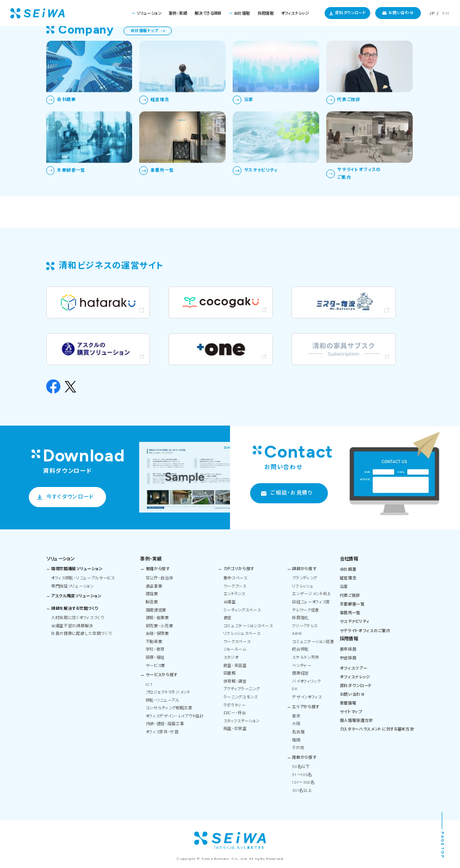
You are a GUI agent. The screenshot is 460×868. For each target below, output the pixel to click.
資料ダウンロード (350, 13)
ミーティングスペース (242, 610)
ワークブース (235, 586)
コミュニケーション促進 (313, 642)
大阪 (296, 724)
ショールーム (235, 649)
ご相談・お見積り (291, 493)
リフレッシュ (303, 586)
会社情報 (242, 13)
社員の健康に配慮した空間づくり (81, 633)
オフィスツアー (354, 668)
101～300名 (303, 782)
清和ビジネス (341, 39)
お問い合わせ (401, 13)
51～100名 (302, 775)
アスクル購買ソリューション (76, 596)
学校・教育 (155, 649)
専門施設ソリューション (72, 586)
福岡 (296, 740)
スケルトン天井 (306, 657)
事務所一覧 (350, 613)
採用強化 (300, 618)
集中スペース (235, 578)
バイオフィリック (306, 681)
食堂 (228, 618)
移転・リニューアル (163, 700)
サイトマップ (351, 712)
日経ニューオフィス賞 (311, 602)
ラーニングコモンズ (241, 697)
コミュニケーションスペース (248, 626)
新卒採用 (348, 649)
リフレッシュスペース (242, 633)
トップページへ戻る (66, 176)
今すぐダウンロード (70, 497)
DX (295, 689)
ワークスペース (237, 642)
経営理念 (348, 578)
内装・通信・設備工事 (165, 724)
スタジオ (231, 657)
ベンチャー (302, 666)
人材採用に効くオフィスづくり (77, 618)
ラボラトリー (235, 705)
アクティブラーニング (242, 689)
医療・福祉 (155, 657)
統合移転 (300, 649)
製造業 (152, 602)
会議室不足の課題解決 (72, 626)
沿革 (344, 587)
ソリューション (149, 13)
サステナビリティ (355, 622)
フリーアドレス (305, 626)
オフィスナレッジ (295, 13)
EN (446, 13)
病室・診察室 (235, 729)
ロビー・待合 (235, 713)
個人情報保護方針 (356, 720)
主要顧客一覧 (352, 604)
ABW (297, 633)
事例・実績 (178, 13)
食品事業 (154, 586)
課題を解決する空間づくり (74, 608)
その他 (298, 748)
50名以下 (301, 767)
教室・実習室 (235, 666)
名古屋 (298, 732)
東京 (296, 716)
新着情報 (348, 703)
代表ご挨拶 (350, 595)
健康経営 (300, 673)
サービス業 (156, 666)
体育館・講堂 (235, 681)
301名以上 (302, 791)
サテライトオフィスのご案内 (365, 631)
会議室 (230, 602)
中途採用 (348, 658)
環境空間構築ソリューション (77, 569)
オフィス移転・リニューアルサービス (83, 578)
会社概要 (348, 569)
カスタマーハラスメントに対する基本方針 (377, 729)
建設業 (152, 594)
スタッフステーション (241, 721)
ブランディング (304, 578)
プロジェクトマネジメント (168, 692)
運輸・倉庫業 (157, 618)
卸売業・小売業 (160, 626)
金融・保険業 (157, 633)
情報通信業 (156, 610)
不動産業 (154, 642)
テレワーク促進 (306, 610)
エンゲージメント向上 (312, 594)
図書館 (230, 673)
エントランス (234, 594)
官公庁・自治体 (160, 578)
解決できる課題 (208, 13)
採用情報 (266, 13)
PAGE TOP (443, 845)
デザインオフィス (307, 697)
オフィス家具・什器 (162, 732)
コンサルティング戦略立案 (169, 708)
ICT (150, 685)
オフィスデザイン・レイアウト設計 (175, 716)
